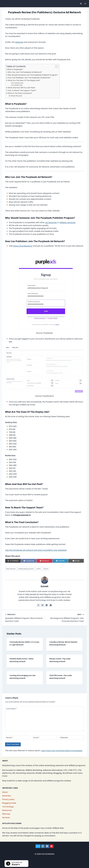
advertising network (26, 569)
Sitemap (6, 814)
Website (64, 738)
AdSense (19, 42)
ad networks (51, 222)
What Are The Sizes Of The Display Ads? (24, 80)
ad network (11, 569)
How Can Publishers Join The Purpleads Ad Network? (29, 78)
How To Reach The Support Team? (22, 90)
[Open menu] (85, 4)
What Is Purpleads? (15, 69)
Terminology (8, 807)
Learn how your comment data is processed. (62, 751)
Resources (7, 810)
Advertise (7, 796)
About (5, 792)
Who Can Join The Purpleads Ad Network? (25, 72)
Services (6, 818)
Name (10, 738)
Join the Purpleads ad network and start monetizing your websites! (36, 550)
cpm (46, 569)
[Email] (45, 737)
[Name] (17, 737)
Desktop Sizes (19, 83)
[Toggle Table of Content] (56, 66)
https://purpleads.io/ (23, 246)
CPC (39, 569)
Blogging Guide (9, 803)
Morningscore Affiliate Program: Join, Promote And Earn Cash (65, 618)
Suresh (44, 586)
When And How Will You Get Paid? (21, 88)
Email (36, 738)
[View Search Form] (81, 4)
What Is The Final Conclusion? (20, 93)
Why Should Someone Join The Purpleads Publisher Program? (33, 75)
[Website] (72, 737)
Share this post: (17, 96)
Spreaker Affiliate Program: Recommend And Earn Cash (24, 618)
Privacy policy (8, 799)
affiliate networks (67, 222)
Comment (12, 709)
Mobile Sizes (19, 85)
